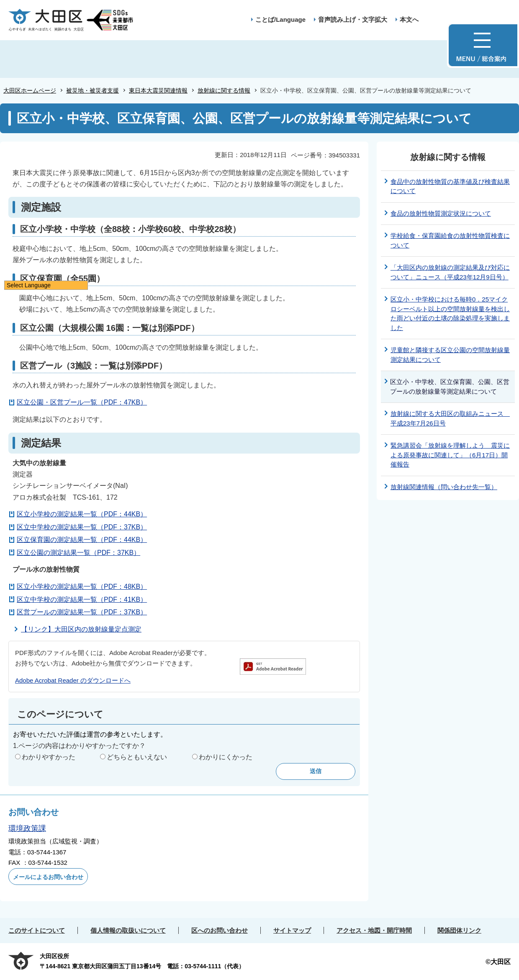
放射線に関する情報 (224, 90)
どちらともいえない (137, 757)
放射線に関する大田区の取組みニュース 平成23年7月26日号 (450, 418)
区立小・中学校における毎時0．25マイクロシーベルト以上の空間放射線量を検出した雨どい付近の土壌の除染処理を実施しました (450, 313)
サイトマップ (292, 930)
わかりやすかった (49, 757)
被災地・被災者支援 (92, 90)
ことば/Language (280, 19)
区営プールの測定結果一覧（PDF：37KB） (82, 612)
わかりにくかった (226, 757)
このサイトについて (37, 930)
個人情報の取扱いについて (128, 930)
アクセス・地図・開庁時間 (374, 930)
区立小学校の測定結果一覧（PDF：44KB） (82, 514)
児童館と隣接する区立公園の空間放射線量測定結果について (450, 355)
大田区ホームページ (30, 90)
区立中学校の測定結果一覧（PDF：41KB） (82, 600)
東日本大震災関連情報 (158, 90)
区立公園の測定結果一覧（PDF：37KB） (78, 553)
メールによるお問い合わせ (48, 877)
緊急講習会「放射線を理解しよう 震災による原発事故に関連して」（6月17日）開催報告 (450, 455)
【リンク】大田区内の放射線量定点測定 (81, 629)
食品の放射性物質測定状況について (441, 213)
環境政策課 (27, 828)
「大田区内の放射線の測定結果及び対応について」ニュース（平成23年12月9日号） (450, 272)
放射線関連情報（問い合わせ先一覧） (444, 487)
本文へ (409, 19)
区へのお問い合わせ (220, 930)
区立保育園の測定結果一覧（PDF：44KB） (82, 540)
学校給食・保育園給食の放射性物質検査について (450, 240)
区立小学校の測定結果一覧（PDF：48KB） (82, 587)
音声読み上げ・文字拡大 (353, 19)
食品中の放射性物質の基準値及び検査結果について (450, 186)
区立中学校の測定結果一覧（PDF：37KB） (82, 527)
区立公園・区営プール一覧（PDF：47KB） (82, 402)
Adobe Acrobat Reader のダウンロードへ (73, 680)
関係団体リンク (459, 930)
